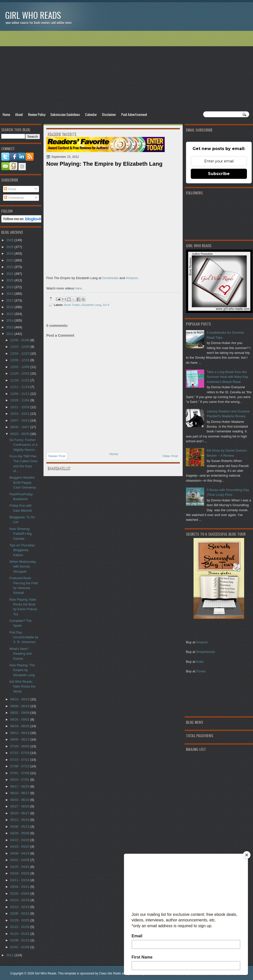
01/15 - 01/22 (20, 934)
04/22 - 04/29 (20, 840)
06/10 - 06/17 (20, 793)
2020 (10, 280)
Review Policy (37, 114)
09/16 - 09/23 (20, 699)
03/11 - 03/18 (20, 880)
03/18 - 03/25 (20, 873)
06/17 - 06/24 (20, 786)
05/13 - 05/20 (20, 820)
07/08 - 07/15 (20, 766)
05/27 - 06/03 (20, 806)
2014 (10, 320)
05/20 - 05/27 (20, 813)
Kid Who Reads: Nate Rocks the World (22, 687)
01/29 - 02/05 (20, 920)
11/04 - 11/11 (20, 394)
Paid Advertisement (134, 114)
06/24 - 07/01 (20, 780)
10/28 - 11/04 (20, 400)
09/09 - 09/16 (20, 706)
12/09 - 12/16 (20, 360)
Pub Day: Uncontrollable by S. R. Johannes (24, 637)
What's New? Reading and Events (20, 654)
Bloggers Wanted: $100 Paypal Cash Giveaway (23, 482)
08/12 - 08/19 (20, 733)
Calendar (91, 114)
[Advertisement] (126, 71)
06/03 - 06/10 (20, 800)
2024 (10, 253)
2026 (10, 240)
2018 (10, 294)
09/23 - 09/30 (20, 434)
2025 (10, 247)
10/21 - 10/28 (20, 407)
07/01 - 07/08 (20, 773)
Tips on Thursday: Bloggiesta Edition (22, 550)
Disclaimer (109, 114)
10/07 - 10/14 (20, 420)
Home (6, 114)
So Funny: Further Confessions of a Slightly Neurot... (23, 445)
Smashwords (205, 652)
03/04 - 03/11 (20, 887)
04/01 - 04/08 (20, 860)
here (78, 288)
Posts (10, 189)
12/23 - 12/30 (20, 347)
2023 (10, 260)
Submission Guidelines (65, 114)
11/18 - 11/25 (20, 380)
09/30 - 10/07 (20, 427)
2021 (10, 274)
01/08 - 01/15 (20, 940)
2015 (10, 314)
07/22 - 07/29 (20, 753)
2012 (10, 334)
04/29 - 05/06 (20, 833)
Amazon (202, 642)
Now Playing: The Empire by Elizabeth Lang (22, 670)
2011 (10, 955)
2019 (10, 287)
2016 (10, 307)
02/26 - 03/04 (20, 893)
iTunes (201, 671)
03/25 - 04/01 (20, 867)
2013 (10, 327)
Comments (14, 198)
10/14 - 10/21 (20, 414)
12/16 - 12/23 (20, 353)
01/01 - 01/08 (20, 947)
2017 (10, 300)
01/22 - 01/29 (20, 927)
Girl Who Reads (33, 15)
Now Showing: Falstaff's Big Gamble (20, 534)
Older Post (170, 456)
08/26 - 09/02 (20, 719)
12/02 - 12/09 (20, 367)
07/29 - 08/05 (20, 746)
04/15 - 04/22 (20, 847)
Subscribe (219, 174)
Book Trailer (72, 305)
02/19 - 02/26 (20, 900)
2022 (10, 267)
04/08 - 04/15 (20, 853)
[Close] (247, 855)
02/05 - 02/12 (20, 913)
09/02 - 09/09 (20, 713)
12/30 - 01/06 (20, 340)
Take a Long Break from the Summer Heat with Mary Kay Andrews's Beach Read (227, 377)
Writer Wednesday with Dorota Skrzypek (23, 567)
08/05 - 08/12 (20, 739)
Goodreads (110, 278)
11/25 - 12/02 (20, 373)
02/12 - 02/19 (20, 907)
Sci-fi (106, 305)
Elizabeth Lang (91, 305)
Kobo (200, 662)
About (19, 114)
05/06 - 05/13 (20, 827)
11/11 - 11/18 (20, 387)
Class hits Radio (110, 973)
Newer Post (57, 456)
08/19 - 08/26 (20, 726)
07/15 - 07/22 (20, 760)
